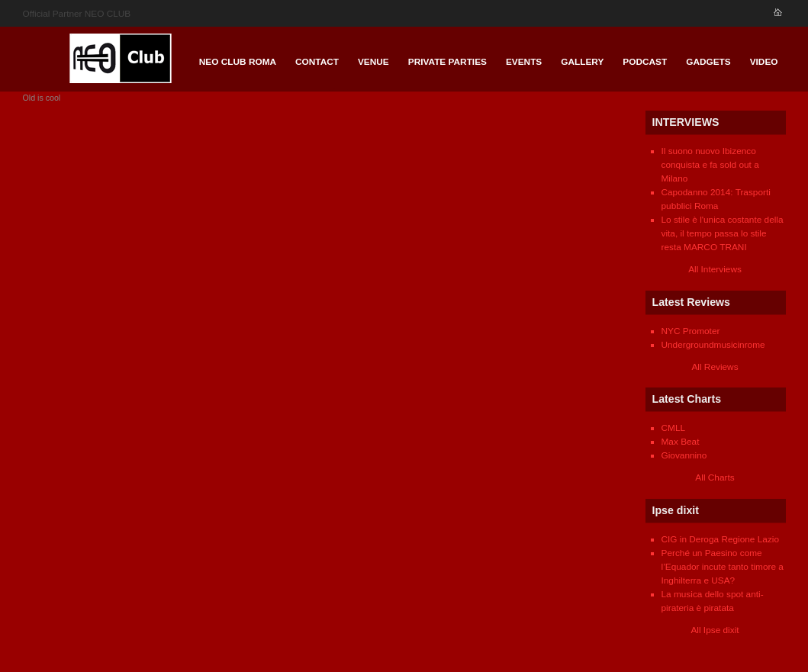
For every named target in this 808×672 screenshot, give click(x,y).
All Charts (715, 477)
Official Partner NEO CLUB (77, 14)
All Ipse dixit (715, 630)
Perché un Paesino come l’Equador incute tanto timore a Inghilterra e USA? (723, 567)
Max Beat (681, 442)
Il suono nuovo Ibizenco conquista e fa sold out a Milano (710, 165)
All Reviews (715, 367)
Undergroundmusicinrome (713, 345)
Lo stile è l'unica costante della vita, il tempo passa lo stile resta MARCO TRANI (723, 233)
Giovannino (684, 455)
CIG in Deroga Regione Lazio (721, 539)
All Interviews (715, 269)
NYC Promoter (691, 331)
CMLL (674, 428)
